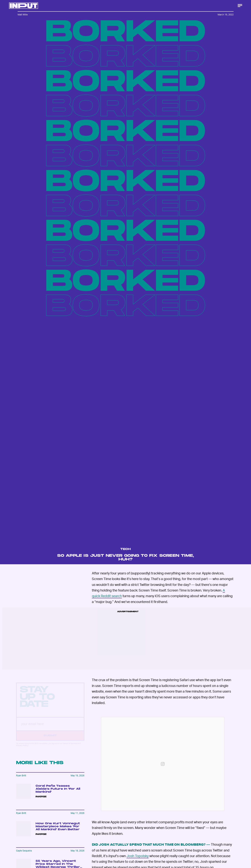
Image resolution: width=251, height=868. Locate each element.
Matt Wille (23, 15)
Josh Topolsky (138, 856)
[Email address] (50, 727)
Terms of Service (70, 747)
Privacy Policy (22, 749)
